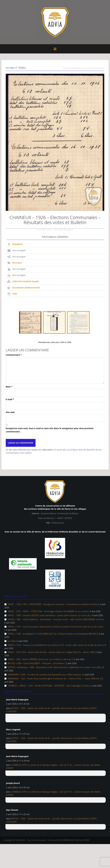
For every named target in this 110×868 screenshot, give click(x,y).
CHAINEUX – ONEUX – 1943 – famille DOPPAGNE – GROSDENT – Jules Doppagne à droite (48, 686)
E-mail (10, 399)
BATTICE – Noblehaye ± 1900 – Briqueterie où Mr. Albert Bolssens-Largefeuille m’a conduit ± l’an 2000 (54, 667)
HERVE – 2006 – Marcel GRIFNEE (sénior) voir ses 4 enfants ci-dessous (40, 659)
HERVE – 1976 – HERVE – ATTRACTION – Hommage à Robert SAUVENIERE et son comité (48, 611)
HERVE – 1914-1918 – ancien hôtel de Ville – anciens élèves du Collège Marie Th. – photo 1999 (51, 652)
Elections (17, 263)
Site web (10, 412)
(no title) (11, 641)
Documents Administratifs (26, 288)
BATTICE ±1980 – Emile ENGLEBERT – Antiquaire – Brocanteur (36, 663)
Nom (9, 387)
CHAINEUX (17, 244)
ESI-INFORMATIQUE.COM (68, 840)
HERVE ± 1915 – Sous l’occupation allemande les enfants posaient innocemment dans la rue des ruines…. (57, 627)
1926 (14, 294)
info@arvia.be (58, 523)
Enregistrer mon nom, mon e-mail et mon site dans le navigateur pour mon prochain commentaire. (50, 430)
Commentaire (14, 355)
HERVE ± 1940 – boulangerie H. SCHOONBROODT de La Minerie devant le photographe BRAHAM (52, 634)
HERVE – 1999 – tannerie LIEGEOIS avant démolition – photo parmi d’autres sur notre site (49, 615)
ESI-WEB (85, 840)
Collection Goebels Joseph (26, 281)
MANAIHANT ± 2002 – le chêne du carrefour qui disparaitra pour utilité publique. (45, 675)
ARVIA (23, 840)
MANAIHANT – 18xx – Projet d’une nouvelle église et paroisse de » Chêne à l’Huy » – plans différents (54, 679)
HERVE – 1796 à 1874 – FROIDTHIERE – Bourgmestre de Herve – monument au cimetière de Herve (53, 604)
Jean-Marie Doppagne (64, 230)
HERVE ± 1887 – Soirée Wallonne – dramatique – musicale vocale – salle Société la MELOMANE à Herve (55, 619)
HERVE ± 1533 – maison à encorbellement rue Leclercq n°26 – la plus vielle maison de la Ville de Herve (55, 645)
